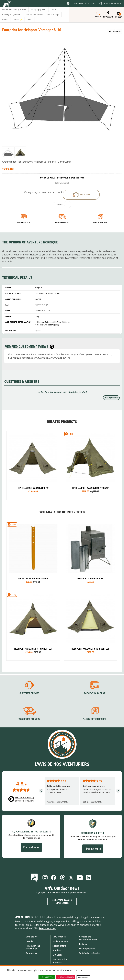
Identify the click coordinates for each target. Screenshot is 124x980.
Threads (62, 878)
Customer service (29, 693)
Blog (35, 878)
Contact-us (31, 953)
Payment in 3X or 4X (95, 693)
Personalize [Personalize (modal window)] (83, 977)
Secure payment (87, 949)
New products (59, 937)
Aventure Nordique (31, 917)
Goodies (57, 950)
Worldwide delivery (62, 222)
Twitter (71, 878)
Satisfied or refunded (90, 953)
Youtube (80, 878)
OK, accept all (47, 977)
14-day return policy (100, 222)
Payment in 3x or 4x (24, 222)
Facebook (54, 878)
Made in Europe (60, 941)
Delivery (83, 944)
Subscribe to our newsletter (62, 902)
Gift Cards (57, 955)
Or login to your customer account (43, 192)
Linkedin (88, 878)
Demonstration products (60, 961)
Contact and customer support (88, 938)
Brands (29, 941)
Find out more (31, 847)
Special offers (59, 946)
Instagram (45, 878)
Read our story (47, 928)
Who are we (32, 937)
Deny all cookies (66, 977)
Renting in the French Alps (33, 947)
